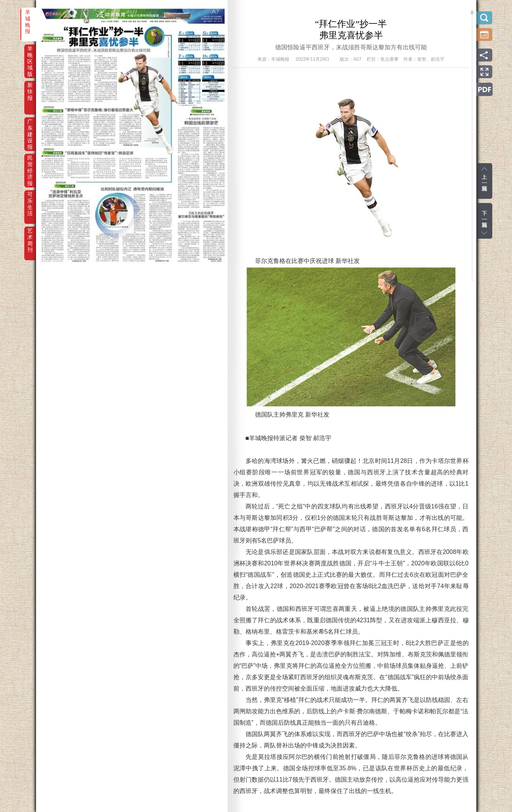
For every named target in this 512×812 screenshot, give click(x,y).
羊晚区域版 (30, 54)
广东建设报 (30, 127)
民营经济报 (30, 163)
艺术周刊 (30, 236)
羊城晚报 (28, 17)
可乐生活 (30, 200)
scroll (472, 13)
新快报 (30, 90)
